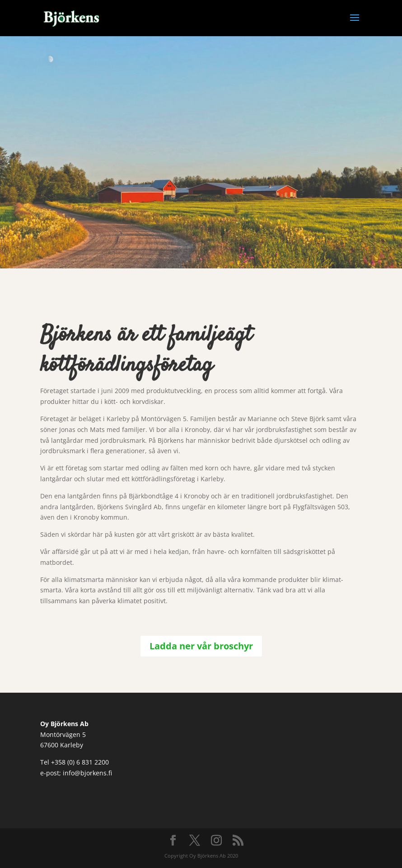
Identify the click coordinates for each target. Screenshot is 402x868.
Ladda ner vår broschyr (201, 646)
